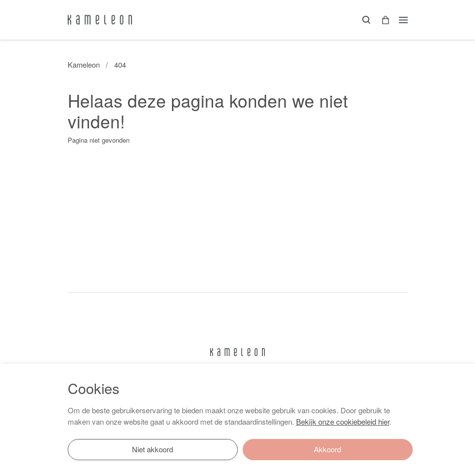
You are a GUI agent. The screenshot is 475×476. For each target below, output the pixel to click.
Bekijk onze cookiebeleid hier (343, 421)
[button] (382, 20)
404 (120, 64)
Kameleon (84, 64)
